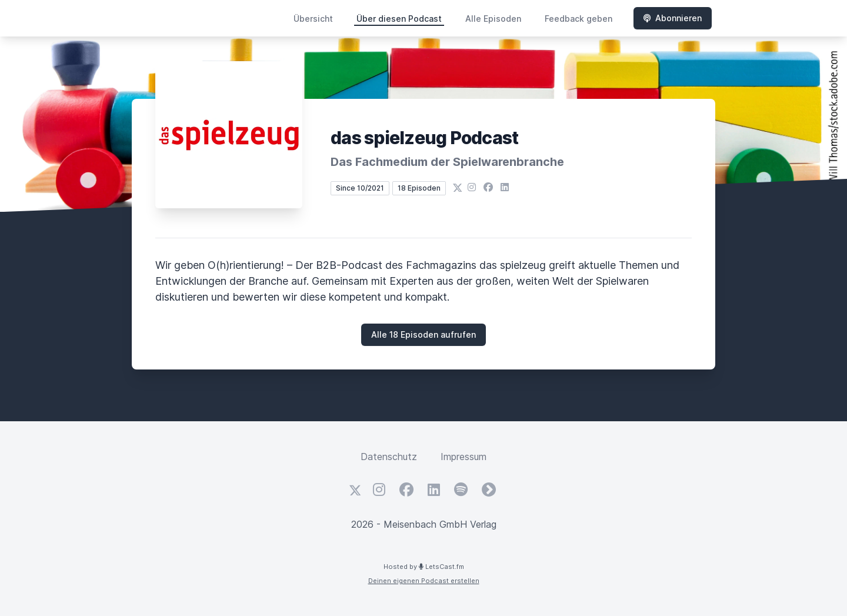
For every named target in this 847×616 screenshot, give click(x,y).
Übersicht (313, 19)
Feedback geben (578, 19)
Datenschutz (389, 457)
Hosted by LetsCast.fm (424, 567)
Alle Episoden (493, 19)
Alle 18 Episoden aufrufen (423, 334)
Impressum (463, 457)
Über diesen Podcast (399, 19)
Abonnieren (673, 18)
